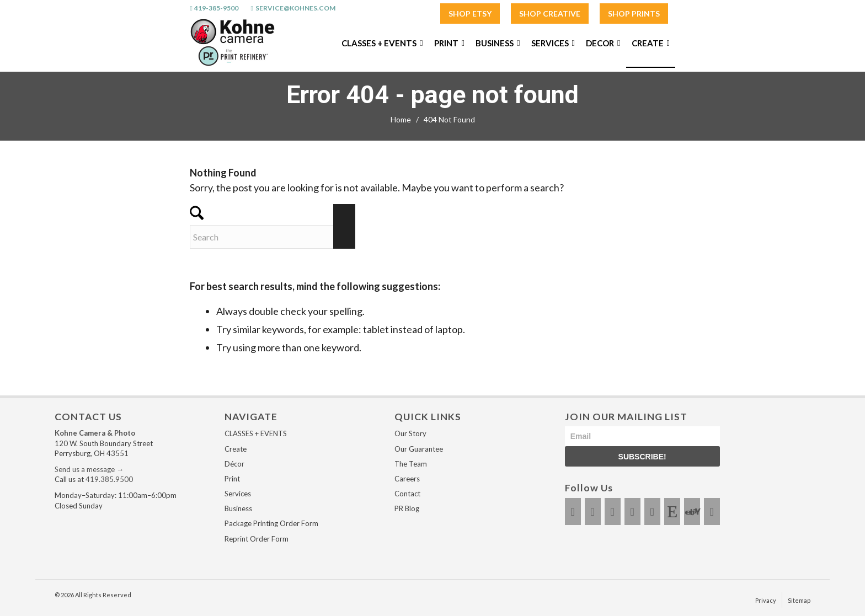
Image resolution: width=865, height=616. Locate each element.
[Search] (273, 237)
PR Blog (407, 508)
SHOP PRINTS (634, 14)
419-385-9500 (216, 8)
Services (238, 494)
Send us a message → (89, 469)
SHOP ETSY (470, 14)
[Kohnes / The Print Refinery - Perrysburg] (232, 43)
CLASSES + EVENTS (256, 433)
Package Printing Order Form (271, 523)
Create (236, 449)
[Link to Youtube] (632, 511)
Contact (407, 494)
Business (238, 508)
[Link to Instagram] (593, 511)
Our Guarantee (419, 449)
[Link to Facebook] (573, 511)
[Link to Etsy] (672, 511)
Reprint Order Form (257, 539)
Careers (407, 479)
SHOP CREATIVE (550, 14)
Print (232, 479)
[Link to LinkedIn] (652, 511)
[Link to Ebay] (692, 511)
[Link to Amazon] (712, 511)
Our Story (410, 433)
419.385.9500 (109, 479)
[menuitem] (470, 14)
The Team (411, 464)
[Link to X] (613, 511)
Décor (234, 464)
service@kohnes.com (295, 8)
